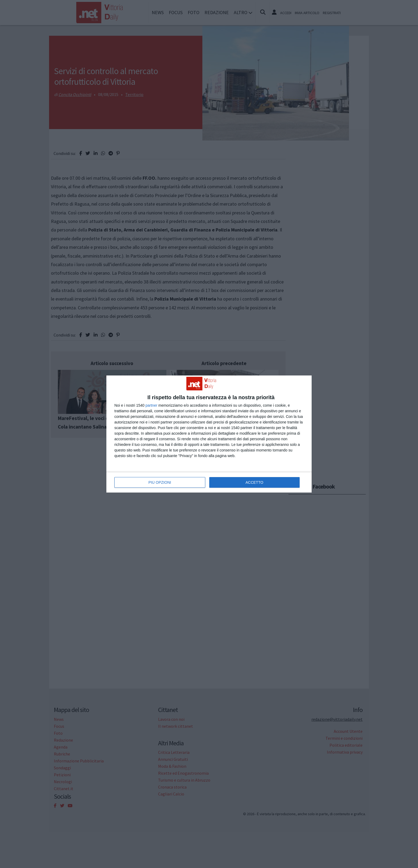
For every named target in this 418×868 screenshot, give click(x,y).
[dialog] (209, 434)
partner (151, 405)
